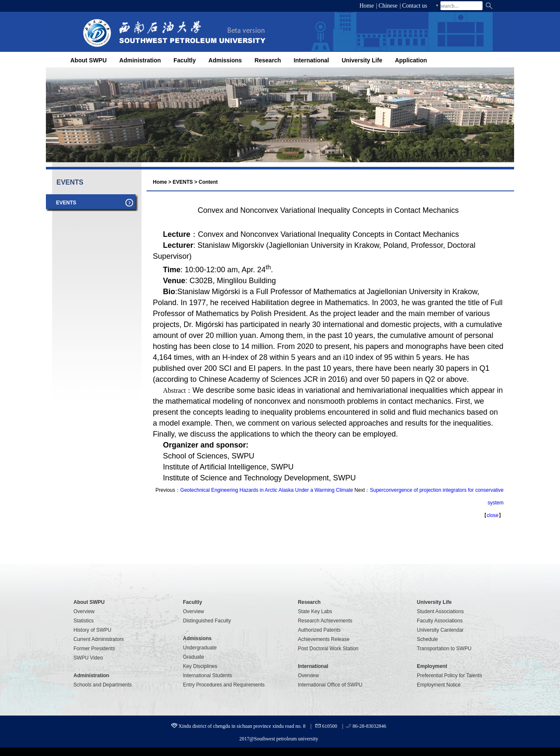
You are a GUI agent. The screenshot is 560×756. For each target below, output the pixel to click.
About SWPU (88, 60)
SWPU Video (88, 658)
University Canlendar (440, 630)
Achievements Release (324, 639)
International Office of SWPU (330, 685)
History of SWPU (93, 630)
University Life (362, 60)
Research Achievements (325, 621)
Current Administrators (99, 639)
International (311, 60)
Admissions (225, 60)
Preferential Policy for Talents (449, 676)
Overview (84, 611)
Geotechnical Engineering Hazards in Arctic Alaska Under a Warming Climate (267, 490)
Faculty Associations (440, 621)
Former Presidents (95, 649)
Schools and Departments (103, 685)
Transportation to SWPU (444, 649)
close (493, 515)
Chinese (388, 6)
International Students (208, 676)
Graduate (194, 657)
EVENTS (183, 182)
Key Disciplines (200, 666)
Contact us (415, 6)
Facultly (185, 60)
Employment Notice (439, 685)
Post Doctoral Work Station (328, 649)
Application (411, 60)
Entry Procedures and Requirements (224, 685)
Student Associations (440, 611)
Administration (140, 60)
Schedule (427, 639)
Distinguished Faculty (207, 621)
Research (268, 60)
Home (367, 6)
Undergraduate (200, 648)
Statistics (84, 621)
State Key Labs (315, 611)
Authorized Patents (319, 630)
